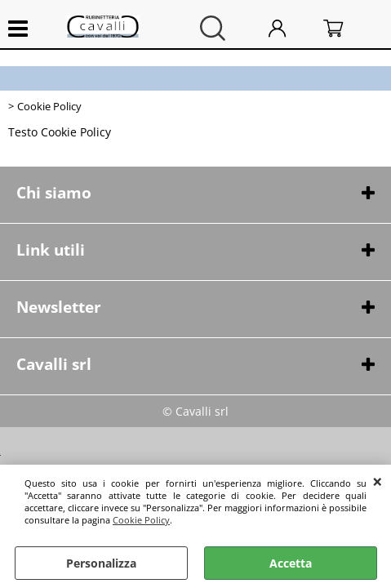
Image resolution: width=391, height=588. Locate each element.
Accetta (291, 563)
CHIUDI (378, 481)
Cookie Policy (141, 520)
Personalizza (101, 563)
